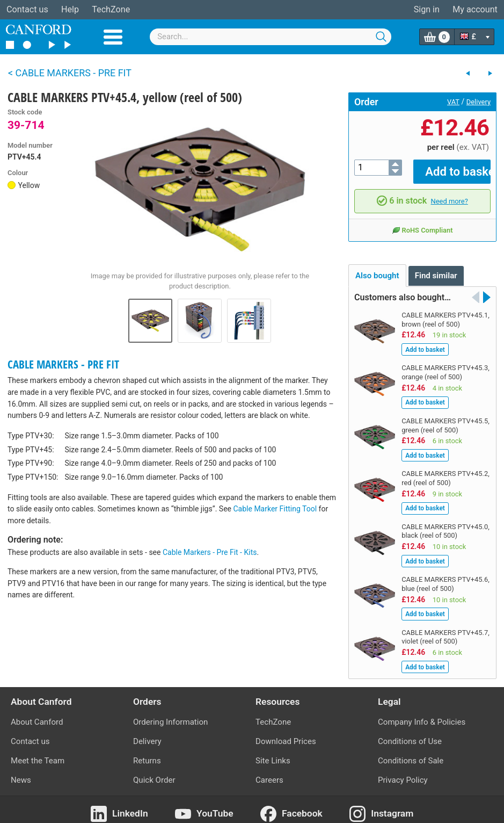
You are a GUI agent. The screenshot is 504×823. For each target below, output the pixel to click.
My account (475, 9)
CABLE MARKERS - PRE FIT (63, 364)
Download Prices (286, 733)
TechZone (111, 9)
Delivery (479, 102)
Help (70, 9)
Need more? (450, 193)
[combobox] (271, 37)
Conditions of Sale (411, 753)
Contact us (27, 9)
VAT (453, 102)
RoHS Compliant (422, 222)
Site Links (273, 753)
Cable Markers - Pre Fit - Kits (210, 552)
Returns (147, 753)
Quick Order (154, 773)
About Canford (37, 714)
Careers (269, 773)
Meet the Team (38, 753)
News (21, 773)
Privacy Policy (403, 773)
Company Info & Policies (422, 714)
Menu (113, 37)
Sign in (427, 9)
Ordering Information (170, 714)
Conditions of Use (410, 733)
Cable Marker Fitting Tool (275, 509)
